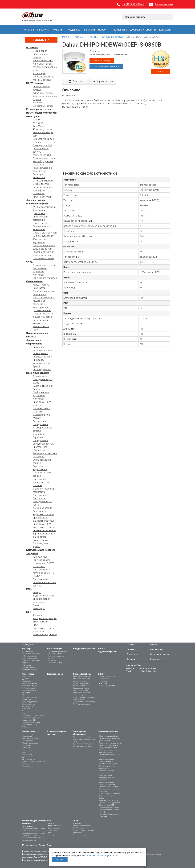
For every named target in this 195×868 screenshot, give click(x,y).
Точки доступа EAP (42, 145)
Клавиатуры (39, 323)
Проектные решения (38, 373)
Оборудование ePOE (43, 444)
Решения (58, 30)
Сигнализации (34, 281)
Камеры (37, 592)
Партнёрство (119, 30)
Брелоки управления (44, 291)
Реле (35, 330)
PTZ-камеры (39, 73)
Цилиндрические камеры (32, 654)
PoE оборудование (42, 168)
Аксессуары (33, 116)
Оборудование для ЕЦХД (108, 736)
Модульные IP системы (45, 233)
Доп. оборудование (43, 236)
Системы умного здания (108, 764)
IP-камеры (32, 48)
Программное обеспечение (109, 807)
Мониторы (38, 165)
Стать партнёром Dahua (106, 66)
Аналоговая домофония (82, 695)
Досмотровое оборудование (110, 803)
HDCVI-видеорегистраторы (42, 113)
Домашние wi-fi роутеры (31, 722)
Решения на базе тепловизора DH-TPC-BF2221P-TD (44, 563)
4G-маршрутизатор (43, 129)
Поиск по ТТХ (41, 40)
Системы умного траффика (109, 789)
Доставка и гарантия (143, 30)
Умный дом (39, 602)
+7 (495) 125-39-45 (133, 4)
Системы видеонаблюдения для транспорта (45, 489)
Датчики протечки (42, 310)
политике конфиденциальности (102, 856)
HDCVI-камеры (35, 83)
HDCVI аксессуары (42, 197)
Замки (36, 605)
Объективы (39, 194)
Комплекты (39, 304)
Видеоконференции (43, 386)
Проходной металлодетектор (84, 744)
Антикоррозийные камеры (109, 814)
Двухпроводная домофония (84, 697)
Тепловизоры (40, 376)
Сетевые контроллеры (44, 265)
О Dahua (29, 30)
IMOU (29, 589)
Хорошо (60, 860)
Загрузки (89, 30)
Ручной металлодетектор (83, 746)
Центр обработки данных (108, 773)
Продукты (43, 30)
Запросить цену (102, 60)
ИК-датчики (39, 301)
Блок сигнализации (43, 132)
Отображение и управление (109, 793)
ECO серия (38, 103)
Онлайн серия (40, 51)
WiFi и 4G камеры (42, 80)
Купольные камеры (43, 64)
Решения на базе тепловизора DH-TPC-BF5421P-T (44, 573)
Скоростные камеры (43, 77)
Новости (103, 30)
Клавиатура (39, 177)
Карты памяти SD (42, 155)
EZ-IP (29, 612)
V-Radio (37, 120)
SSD (35, 136)
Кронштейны (39, 171)
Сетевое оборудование (45, 634)
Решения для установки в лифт (110, 743)
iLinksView (38, 126)
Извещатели (39, 288)
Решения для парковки (45, 453)
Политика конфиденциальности (35, 860)
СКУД (29, 262)
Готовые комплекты (43, 258)
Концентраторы (41, 285)
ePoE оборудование (43, 161)
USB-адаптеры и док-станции (33, 716)
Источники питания (43, 187)
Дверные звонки (36, 200)
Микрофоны (39, 190)
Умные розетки (41, 307)
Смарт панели (40, 223)
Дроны (36, 389)
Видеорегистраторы (43, 596)
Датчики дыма (40, 320)
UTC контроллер (41, 184)
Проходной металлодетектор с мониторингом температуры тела (85, 739)
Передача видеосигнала (108, 748)
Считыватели (40, 268)
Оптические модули (43, 181)
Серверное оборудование (109, 809)
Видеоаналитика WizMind (108, 800)
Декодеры (38, 174)
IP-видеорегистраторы (39, 109)
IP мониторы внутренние (83, 676)
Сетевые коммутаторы (45, 158)
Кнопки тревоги (41, 326)
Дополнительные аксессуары (84, 702)
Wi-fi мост (38, 123)
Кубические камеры (43, 61)
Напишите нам (164, 4)
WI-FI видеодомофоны (44, 207)
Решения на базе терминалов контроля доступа (44, 582)
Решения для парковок (45, 278)
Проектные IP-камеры (44, 530)
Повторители (40, 294)
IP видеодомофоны (37, 204)
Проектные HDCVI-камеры (109, 787)
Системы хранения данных (109, 755)
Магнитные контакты (44, 298)
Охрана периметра (42, 540)
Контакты (165, 30)
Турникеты (38, 272)
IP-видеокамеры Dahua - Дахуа (37, 845)
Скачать (161, 72)
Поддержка (73, 30)
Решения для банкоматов (108, 745)
